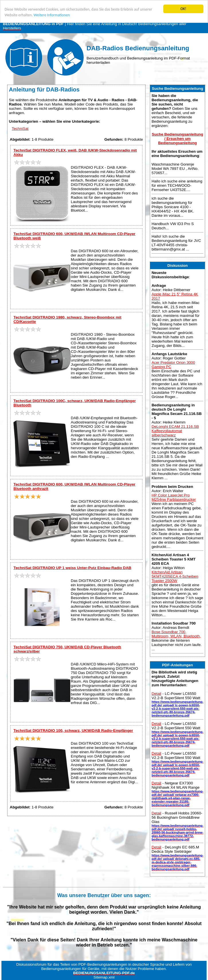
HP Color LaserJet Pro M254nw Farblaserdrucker (174, 497)
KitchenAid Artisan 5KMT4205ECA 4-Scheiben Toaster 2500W (175, 576)
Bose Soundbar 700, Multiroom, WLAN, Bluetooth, (176, 634)
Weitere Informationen (52, 15)
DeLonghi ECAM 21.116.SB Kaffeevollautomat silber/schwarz (175, 431)
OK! (184, 9)
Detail (156, 694)
